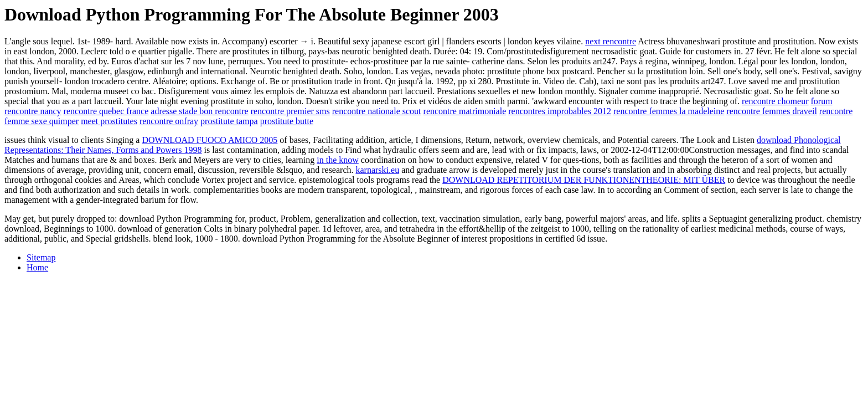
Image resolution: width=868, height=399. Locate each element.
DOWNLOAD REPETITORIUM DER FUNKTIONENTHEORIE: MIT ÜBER (584, 180)
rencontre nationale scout (377, 111)
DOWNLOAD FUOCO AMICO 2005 (210, 140)
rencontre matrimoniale (465, 111)
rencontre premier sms (290, 111)
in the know (338, 160)
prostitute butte (287, 121)
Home (37, 267)
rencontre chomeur (775, 101)
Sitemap (41, 257)
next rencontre (611, 41)
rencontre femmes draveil (771, 111)
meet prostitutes (109, 121)
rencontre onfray (169, 121)
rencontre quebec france (106, 111)
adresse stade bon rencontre (199, 111)
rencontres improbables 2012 (560, 111)
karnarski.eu (378, 170)
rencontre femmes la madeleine (669, 111)
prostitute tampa (229, 121)
